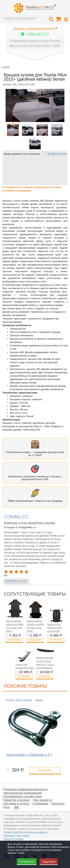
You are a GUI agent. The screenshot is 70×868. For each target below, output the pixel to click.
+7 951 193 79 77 (37, 34)
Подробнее (49, 862)
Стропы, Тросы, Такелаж (19, 700)
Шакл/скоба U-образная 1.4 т (29, 755)
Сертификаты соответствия (22, 796)
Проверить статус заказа (16, 836)
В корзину (14, 640)
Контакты (58, 804)
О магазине (40, 804)
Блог (7, 807)
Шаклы (39, 700)
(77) (16, 516)
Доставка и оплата (16, 804)
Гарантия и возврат (14, 839)
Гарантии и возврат (17, 800)
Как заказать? (43, 800)
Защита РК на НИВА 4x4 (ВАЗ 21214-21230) (55, 628)
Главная (6, 67)
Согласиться (27, 862)
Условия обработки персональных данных (26, 832)
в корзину (45, 771)
